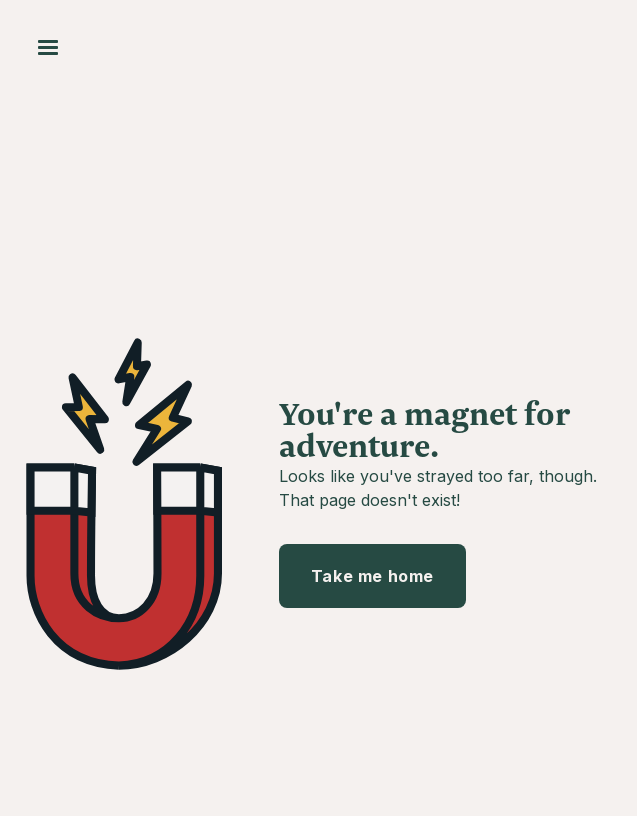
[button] (48, 48)
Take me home (372, 576)
